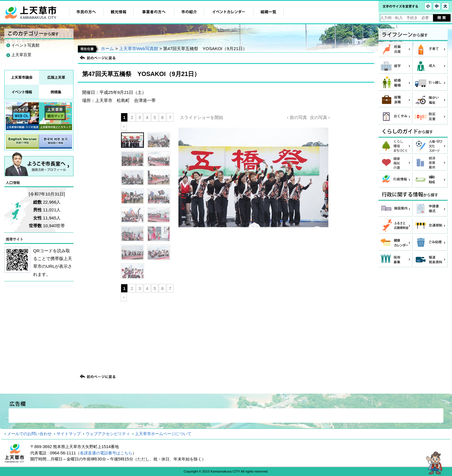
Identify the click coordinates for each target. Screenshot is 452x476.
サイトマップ (69, 434)
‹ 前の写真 (297, 117)
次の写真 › (320, 117)
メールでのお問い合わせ (29, 434)
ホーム (107, 49)
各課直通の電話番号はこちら (106, 453)
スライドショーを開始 (201, 117)
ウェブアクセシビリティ (108, 434)
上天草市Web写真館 (139, 49)
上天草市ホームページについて (163, 434)
